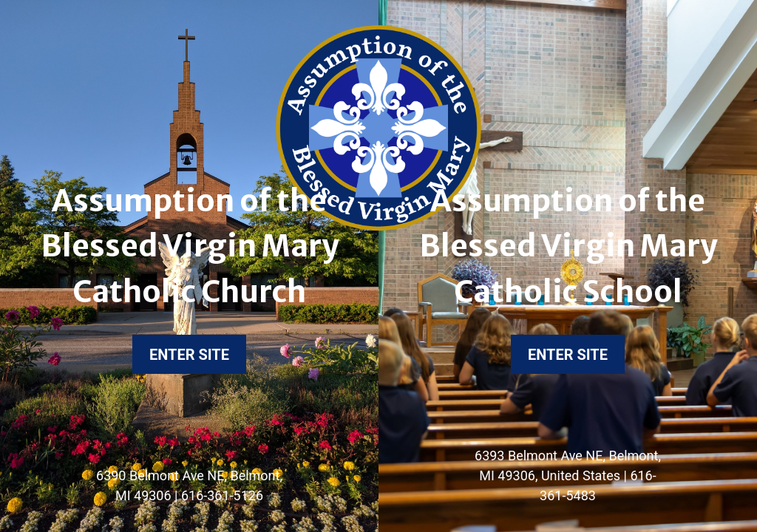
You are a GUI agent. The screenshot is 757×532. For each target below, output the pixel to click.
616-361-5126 (222, 495)
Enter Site (189, 355)
